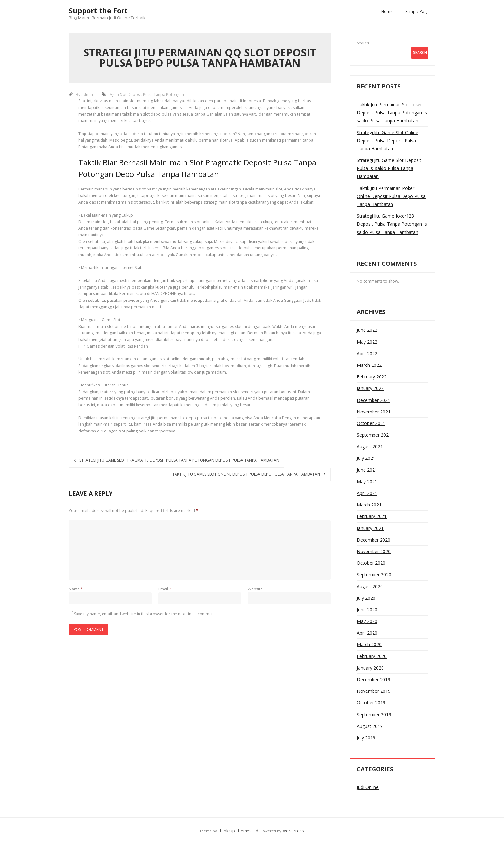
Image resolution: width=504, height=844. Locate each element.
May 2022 (367, 342)
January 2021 (370, 528)
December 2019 (373, 679)
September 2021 (374, 435)
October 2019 (371, 703)
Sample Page (417, 11)
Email (165, 589)
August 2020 (370, 586)
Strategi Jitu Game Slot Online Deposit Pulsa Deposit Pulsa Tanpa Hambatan (387, 140)
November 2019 (374, 691)
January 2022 (370, 388)
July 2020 (366, 598)
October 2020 (371, 563)
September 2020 (374, 575)
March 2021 (369, 505)
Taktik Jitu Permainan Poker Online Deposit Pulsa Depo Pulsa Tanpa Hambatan (391, 196)
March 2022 (369, 365)
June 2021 (367, 470)
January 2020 (370, 668)
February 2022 (372, 377)
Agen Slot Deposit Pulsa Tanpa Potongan (147, 94)
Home (387, 11)
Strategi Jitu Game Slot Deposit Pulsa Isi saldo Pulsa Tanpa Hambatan (389, 168)
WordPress (293, 831)
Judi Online (368, 787)
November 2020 (374, 551)
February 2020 (372, 656)
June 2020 (367, 610)
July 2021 (366, 458)
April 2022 (367, 353)
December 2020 (373, 540)
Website (255, 589)
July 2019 (366, 738)
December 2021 (373, 400)
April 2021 (367, 493)
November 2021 (374, 412)
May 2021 (367, 482)
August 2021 (370, 446)
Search (363, 43)
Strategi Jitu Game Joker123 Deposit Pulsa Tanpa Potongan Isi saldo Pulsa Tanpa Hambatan (392, 224)
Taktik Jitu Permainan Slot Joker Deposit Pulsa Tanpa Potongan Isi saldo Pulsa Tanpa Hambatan (392, 112)
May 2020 (367, 621)
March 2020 (369, 644)
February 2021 (372, 516)
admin (87, 94)
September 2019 (374, 714)
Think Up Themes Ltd (238, 831)
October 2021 (371, 423)
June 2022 (367, 330)
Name (76, 589)
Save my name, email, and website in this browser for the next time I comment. (145, 614)
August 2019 (370, 726)
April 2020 (367, 633)
